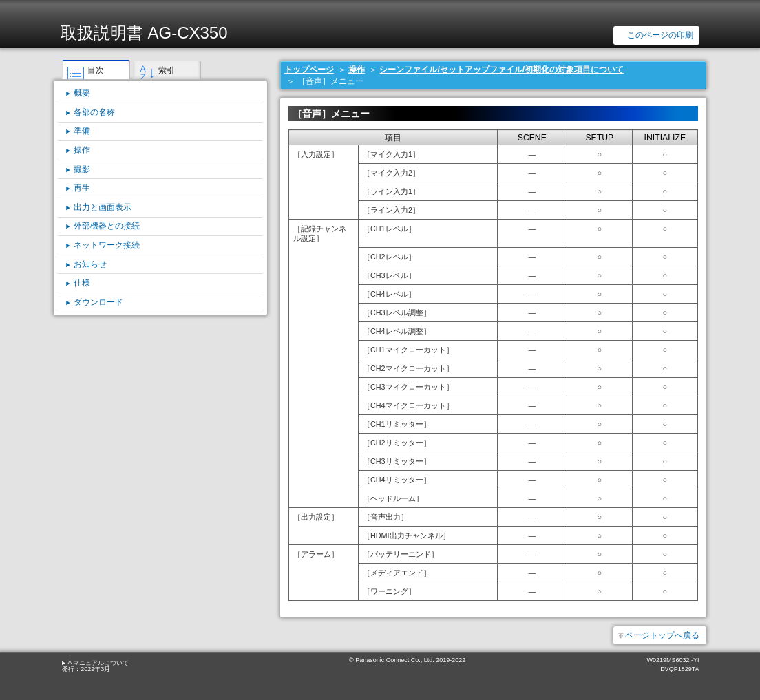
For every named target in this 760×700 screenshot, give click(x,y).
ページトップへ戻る (662, 635)
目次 (96, 70)
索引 (167, 70)
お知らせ (90, 264)
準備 (82, 131)
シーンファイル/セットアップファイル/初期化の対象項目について (502, 70)
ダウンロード (98, 302)
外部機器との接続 (107, 226)
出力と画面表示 (103, 207)
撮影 (82, 169)
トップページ (309, 70)
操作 (357, 70)
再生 (82, 188)
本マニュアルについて (98, 663)
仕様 (82, 283)
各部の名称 (94, 112)
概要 (82, 93)
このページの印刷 (660, 35)
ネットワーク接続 (107, 245)
